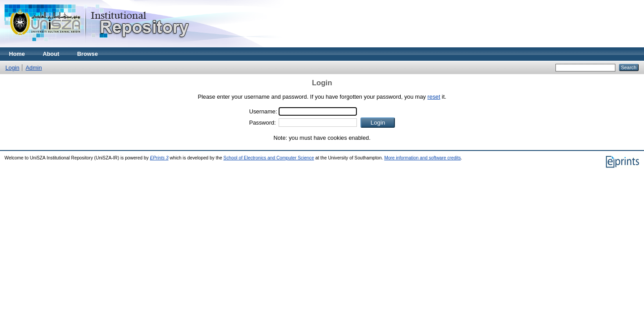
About (51, 54)
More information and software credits (422, 158)
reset (434, 97)
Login (12, 68)
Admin (34, 68)
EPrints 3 (159, 158)
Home (17, 54)
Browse (88, 54)
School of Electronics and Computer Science (269, 158)
